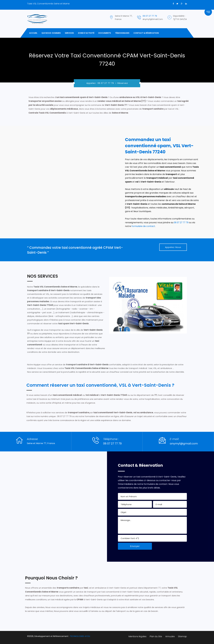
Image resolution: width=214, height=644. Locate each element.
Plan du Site (156, 636)
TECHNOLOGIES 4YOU (80, 636)
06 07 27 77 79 (150, 16)
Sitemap (182, 636)
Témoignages (122, 33)
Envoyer (135, 546)
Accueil (33, 33)
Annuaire (170, 636)
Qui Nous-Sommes (51, 33)
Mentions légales (138, 636)
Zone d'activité (86, 33)
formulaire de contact (143, 226)
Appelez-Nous (173, 247)
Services (69, 33)
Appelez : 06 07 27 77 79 (100, 83)
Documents (105, 33)
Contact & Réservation (146, 33)
